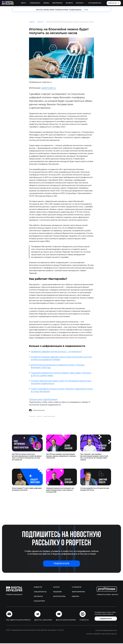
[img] (8, 3)
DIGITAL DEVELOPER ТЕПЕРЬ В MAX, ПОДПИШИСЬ (59, 10)
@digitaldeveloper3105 (66, 621)
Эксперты (69, 3)
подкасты (84, 621)
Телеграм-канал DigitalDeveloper (43, 400)
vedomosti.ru (49, 88)
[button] (61, 564)
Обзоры (46, 3)
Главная (32, 22)
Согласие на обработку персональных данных (101, 634)
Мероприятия (57, 3)
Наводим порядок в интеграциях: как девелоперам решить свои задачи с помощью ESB (60, 491)
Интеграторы (59, 597)
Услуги (56, 588)
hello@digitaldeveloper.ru (18, 621)
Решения (57, 592)
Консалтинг (39, 602)
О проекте (77, 588)
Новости (40, 22)
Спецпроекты (35, 3)
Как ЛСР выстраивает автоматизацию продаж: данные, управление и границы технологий (61, 457)
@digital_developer (43, 621)
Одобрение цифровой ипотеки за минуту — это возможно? (56, 352)
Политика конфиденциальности (106, 631)
